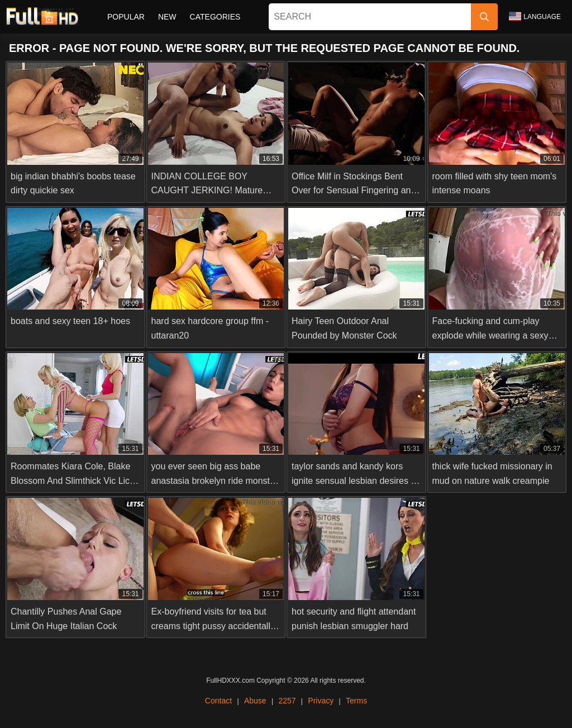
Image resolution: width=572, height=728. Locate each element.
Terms (356, 701)
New (167, 17)
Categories (215, 17)
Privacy (321, 701)
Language (535, 16)
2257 (287, 701)
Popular (126, 17)
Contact (218, 701)
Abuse (255, 701)
